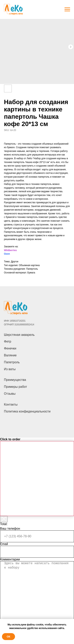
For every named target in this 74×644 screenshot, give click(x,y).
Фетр (8, 341)
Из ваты (10, 369)
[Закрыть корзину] (4, 519)
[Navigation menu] (67, 9)
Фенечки (10, 348)
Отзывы (10, 394)
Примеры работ (15, 387)
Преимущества (15, 380)
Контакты (11, 404)
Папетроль (12, 362)
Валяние (10, 355)
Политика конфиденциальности (27, 411)
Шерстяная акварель (19, 335)
